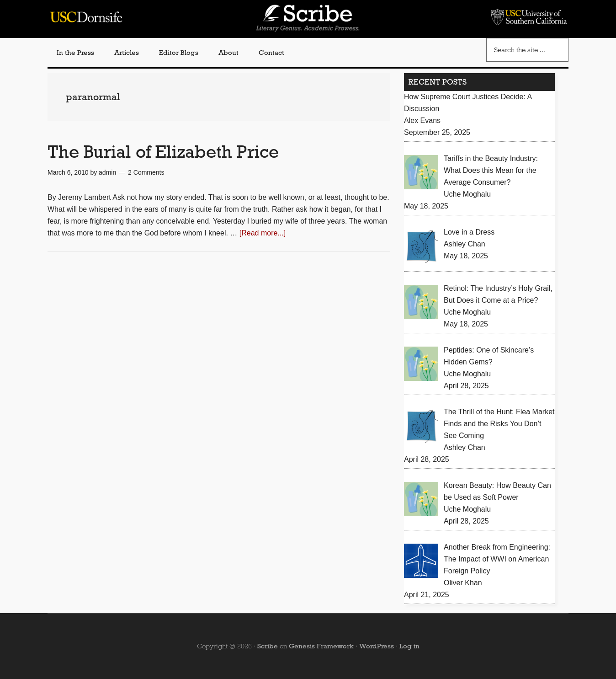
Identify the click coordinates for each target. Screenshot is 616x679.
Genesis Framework (321, 646)
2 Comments (146, 172)
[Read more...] (263, 233)
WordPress (377, 646)
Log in (409, 646)
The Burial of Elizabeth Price (163, 152)
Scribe (268, 646)
